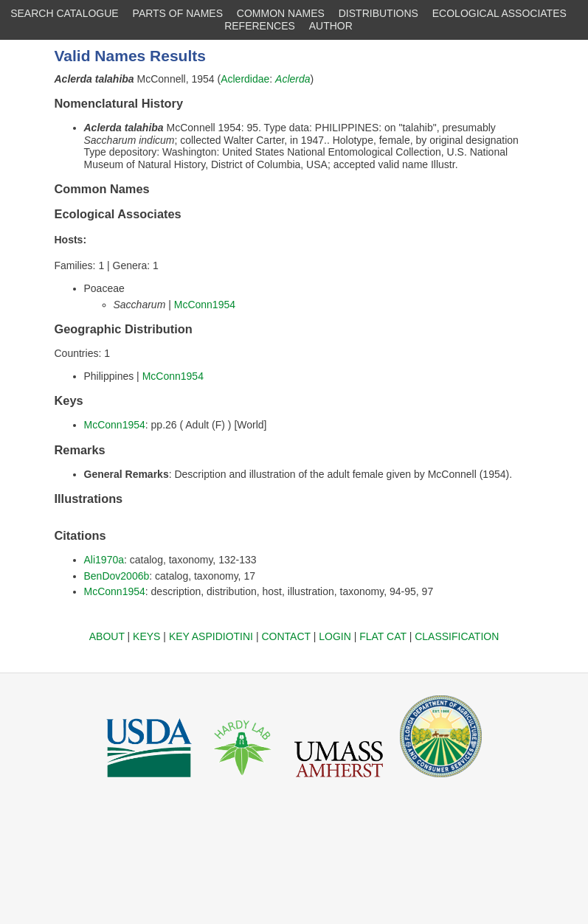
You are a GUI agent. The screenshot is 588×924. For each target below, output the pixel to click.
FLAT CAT (383, 636)
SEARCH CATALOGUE (65, 13)
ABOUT (107, 636)
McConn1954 (205, 305)
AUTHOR (331, 26)
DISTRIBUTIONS (378, 13)
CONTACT (286, 636)
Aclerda (293, 79)
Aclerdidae (245, 79)
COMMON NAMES (281, 13)
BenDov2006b (117, 576)
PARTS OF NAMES (178, 13)
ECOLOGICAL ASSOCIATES (499, 13)
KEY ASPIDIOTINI (211, 636)
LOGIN (335, 636)
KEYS (146, 636)
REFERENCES (260, 26)
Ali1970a (104, 560)
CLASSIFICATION (457, 636)
